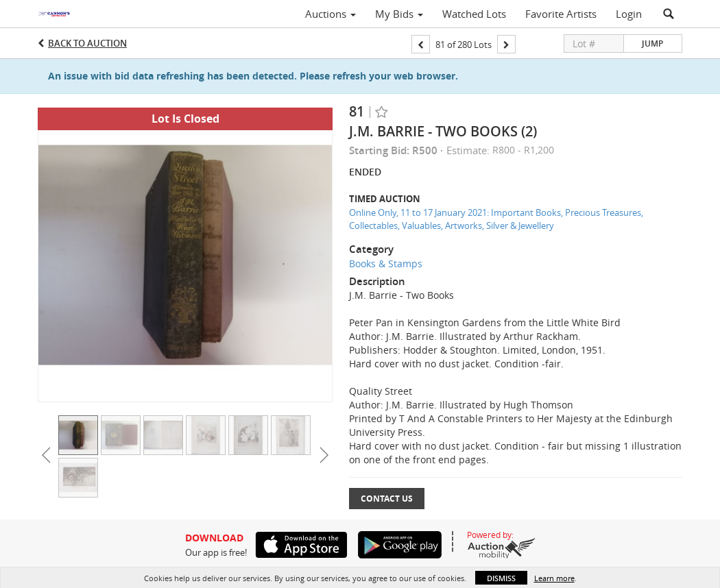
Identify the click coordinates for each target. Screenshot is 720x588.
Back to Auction (87, 43)
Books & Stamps (386, 264)
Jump (652, 44)
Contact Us (387, 499)
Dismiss (501, 578)
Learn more (554, 578)
